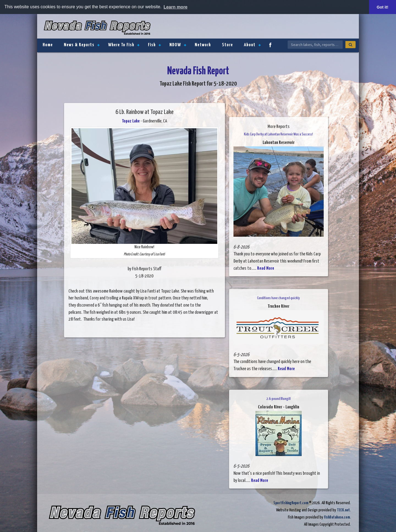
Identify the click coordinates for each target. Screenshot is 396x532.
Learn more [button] (176, 7)
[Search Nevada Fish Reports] (315, 45)
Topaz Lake (131, 121)
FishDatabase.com (337, 517)
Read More (266, 268)
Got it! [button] (383, 7)
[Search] (350, 45)
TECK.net (343, 510)
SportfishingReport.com (291, 503)
